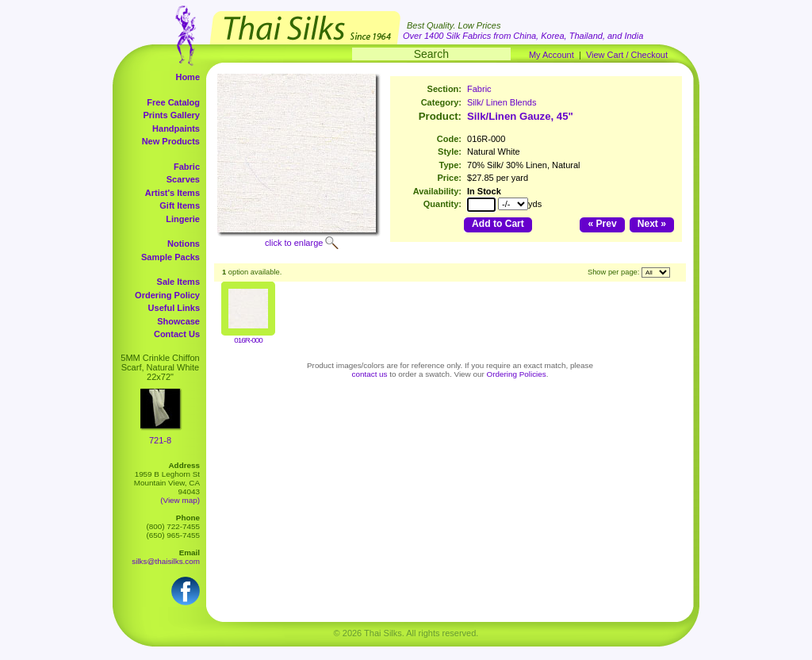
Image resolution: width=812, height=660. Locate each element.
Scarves (183, 179)
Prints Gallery (171, 115)
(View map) (180, 500)
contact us (370, 374)
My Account (552, 55)
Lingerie (183, 219)
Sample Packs (170, 257)
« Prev (602, 224)
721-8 (160, 440)
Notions (184, 244)
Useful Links (174, 308)
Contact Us (177, 334)
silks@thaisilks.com (166, 561)
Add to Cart (498, 224)
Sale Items (178, 282)
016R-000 (248, 340)
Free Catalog (173, 102)
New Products (171, 141)
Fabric (187, 167)
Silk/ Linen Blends (502, 102)
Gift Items (180, 205)
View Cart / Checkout (627, 55)
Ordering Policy (167, 295)
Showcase (178, 321)
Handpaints (176, 129)
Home (188, 77)
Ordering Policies (517, 374)
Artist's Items (172, 193)
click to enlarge (294, 243)
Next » (652, 224)
